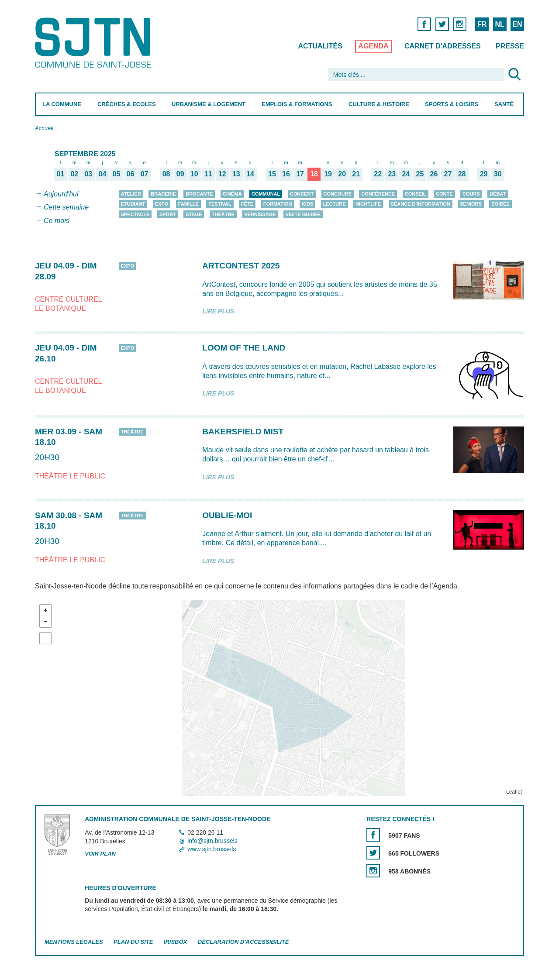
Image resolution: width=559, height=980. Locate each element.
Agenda (373, 46)
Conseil (416, 194)
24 (406, 174)
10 (194, 174)
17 (300, 174)
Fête (247, 204)
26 (434, 174)
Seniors (471, 204)
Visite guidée (303, 214)
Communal (266, 194)
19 (328, 174)
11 (208, 174)
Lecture (335, 204)
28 (462, 174)
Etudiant (133, 204)
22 (378, 174)
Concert (302, 194)
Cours (471, 194)
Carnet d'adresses (443, 46)
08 (166, 174)
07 (145, 174)
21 (356, 174)
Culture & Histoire (379, 104)
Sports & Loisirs (452, 104)
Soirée (500, 204)
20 (342, 174)
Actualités (320, 46)
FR (482, 24)
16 (286, 174)
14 (250, 174)
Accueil (44, 128)
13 (236, 174)
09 (180, 174)
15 (272, 174)
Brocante (199, 194)
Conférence (378, 194)
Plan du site (133, 942)
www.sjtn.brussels (212, 849)
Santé (504, 104)
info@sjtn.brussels (212, 841)
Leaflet (514, 792)
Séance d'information (421, 204)
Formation (278, 204)
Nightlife (368, 204)
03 (88, 174)
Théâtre (223, 214)
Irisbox (175, 942)
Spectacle (135, 214)
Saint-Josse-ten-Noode (95, 43)
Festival (220, 204)
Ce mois (57, 221)
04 (103, 174)
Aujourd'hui (61, 194)
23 (392, 174)
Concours (338, 194)
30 (498, 174)
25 (420, 174)
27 (448, 174)
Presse (510, 46)
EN (517, 24)
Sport (168, 214)
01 (60, 174)
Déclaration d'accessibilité (243, 942)
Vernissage (260, 214)
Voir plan (100, 854)
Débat (498, 194)
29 (484, 174)
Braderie (163, 194)
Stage (194, 214)
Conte (444, 194)
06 (131, 174)
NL (499, 24)
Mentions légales (74, 942)
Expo (162, 204)
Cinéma (232, 194)
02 (74, 174)
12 (222, 174)
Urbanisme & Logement (209, 104)
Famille (188, 204)
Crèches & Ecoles (127, 104)
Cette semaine (66, 208)
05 (117, 174)
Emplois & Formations (297, 104)
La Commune (62, 104)
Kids (307, 204)
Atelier (131, 194)
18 (314, 174)
